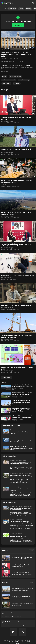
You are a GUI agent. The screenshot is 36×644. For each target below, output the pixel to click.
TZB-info (5, 551)
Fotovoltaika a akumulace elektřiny (19, 448)
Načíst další (7, 378)
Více (31, 551)
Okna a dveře (6, 83)
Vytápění (13, 438)
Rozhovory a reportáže (9, 80)
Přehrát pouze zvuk (10, 62)
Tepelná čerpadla (26, 440)
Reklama (30, 642)
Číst (4, 72)
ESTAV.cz (5, 582)
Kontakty (18, 643)
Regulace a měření (15, 441)
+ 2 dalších (17, 83)
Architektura (12, 9)
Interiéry (29, 9)
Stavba (21, 9)
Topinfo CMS (13, 642)
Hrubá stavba (14, 432)
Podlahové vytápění (15, 440)
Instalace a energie (15, 77)
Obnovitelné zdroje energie (18, 446)
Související (5, 90)
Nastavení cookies (22, 642)
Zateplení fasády (24, 80)
